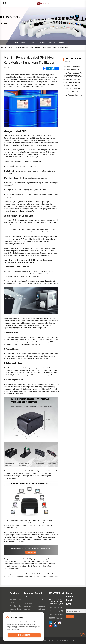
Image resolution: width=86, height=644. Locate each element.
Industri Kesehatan (40, 609)
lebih (68, 61)
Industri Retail (40, 603)
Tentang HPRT (20, 42)
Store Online (28, 606)
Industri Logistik (40, 606)
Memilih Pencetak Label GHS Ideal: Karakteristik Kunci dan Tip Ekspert (42, 48)
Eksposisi (52, 42)
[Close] (41, 615)
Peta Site (70, 641)
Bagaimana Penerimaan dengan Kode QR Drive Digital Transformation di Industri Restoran (41, 574)
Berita (62, 42)
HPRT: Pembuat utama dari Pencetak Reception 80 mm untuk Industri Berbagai (42, 576)
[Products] (4, 3)
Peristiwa (33, 42)
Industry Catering (40, 600)
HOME (3, 48)
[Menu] (82, 3)
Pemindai (13, 612)
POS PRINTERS (15, 600)
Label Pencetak (15, 603)
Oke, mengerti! (24, 636)
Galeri (42, 42)
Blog (69, 42)
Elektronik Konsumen (16, 609)
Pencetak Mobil (15, 606)
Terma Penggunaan (58, 641)
